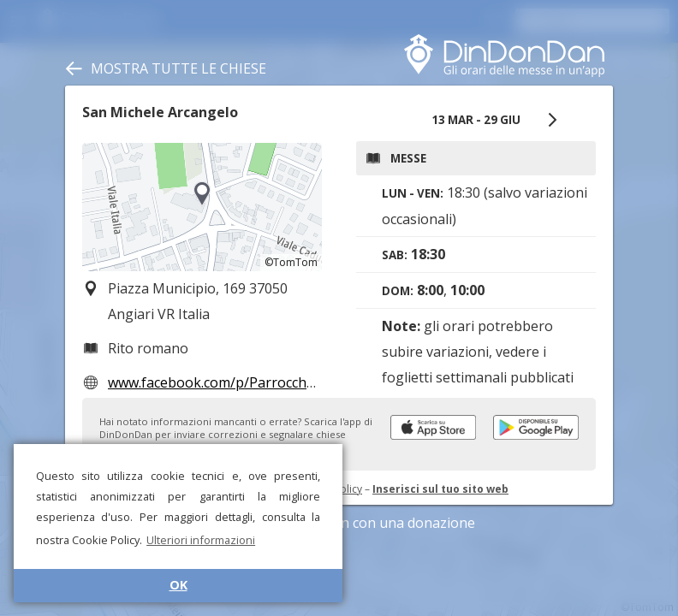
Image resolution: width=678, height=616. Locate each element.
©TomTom (291, 262)
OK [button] (178, 585)
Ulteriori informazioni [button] (201, 540)
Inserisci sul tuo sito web (440, 489)
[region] (202, 207)
